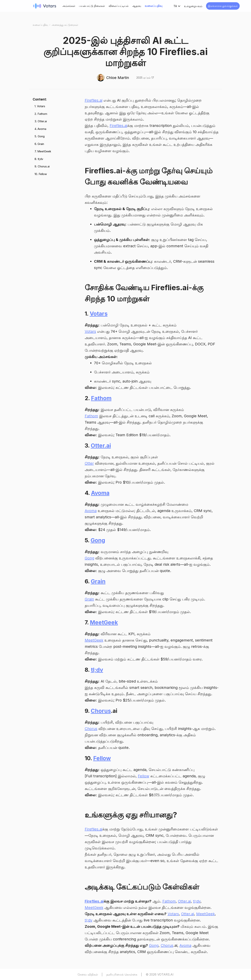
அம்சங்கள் (69, 6)
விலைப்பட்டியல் (119, 6)
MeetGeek (104, 622)
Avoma (100, 493)
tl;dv (97, 670)
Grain (98, 581)
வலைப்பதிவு (154, 6)
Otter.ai (101, 446)
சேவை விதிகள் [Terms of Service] (88, 974)
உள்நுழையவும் (193, 6)
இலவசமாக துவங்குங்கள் (223, 6)
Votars (99, 314)
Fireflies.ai (94, 100)
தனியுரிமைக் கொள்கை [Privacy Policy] (122, 974)
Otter (89, 463)
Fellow (102, 758)
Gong (98, 540)
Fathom (101, 398)
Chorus (101, 711)
